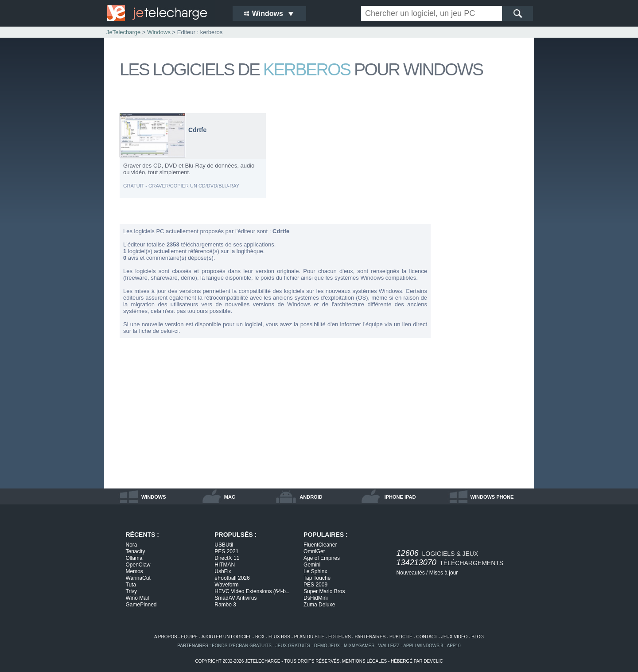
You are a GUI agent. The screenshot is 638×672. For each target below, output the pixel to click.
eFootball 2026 (232, 578)
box (260, 637)
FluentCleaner (320, 545)
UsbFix (223, 571)
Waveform (226, 585)
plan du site (309, 637)
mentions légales (364, 661)
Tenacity (136, 551)
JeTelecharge (123, 32)
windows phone (492, 497)
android (311, 497)
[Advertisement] (483, 246)
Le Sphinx (315, 571)
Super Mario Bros (324, 591)
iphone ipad (400, 497)
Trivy (132, 591)
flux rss (279, 637)
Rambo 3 (225, 605)
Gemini (312, 565)
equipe (190, 637)
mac (230, 497)
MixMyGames (359, 646)
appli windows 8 (423, 646)
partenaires (370, 637)
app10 (454, 646)
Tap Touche (317, 578)
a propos (166, 637)
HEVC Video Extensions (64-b (252, 591)
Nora (132, 545)
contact (427, 637)
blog (478, 637)
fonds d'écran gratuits (242, 646)
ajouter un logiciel (226, 637)
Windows (159, 32)
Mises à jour (444, 573)
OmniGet (314, 551)
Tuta (131, 585)
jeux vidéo (454, 637)
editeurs (340, 637)
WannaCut (138, 578)
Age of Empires (322, 558)
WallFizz (389, 646)
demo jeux (327, 646)
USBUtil (224, 545)
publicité (401, 637)
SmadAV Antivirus (235, 598)
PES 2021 (226, 551)
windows (154, 497)
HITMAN (225, 565)
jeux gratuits (293, 646)
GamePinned (141, 605)
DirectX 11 (227, 558)
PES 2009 (315, 585)
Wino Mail (138, 598)
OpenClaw (138, 565)
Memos (134, 571)
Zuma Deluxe (319, 605)
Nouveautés (411, 573)
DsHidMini (316, 598)
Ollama (134, 558)
